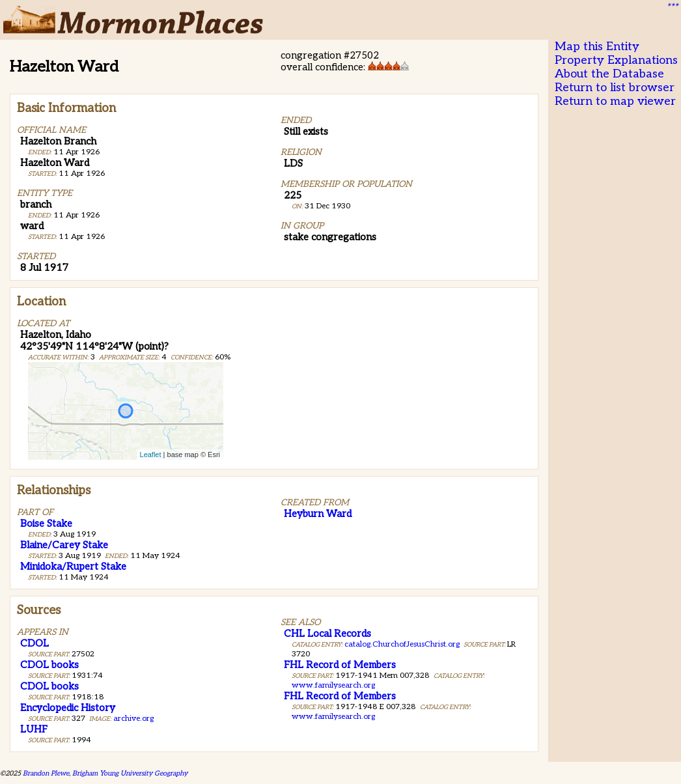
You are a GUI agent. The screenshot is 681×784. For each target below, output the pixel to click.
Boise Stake (46, 524)
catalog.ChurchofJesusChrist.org (402, 644)
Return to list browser (615, 88)
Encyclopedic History (68, 708)
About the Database (609, 74)
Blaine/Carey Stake (64, 545)
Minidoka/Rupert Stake (73, 567)
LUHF (34, 729)
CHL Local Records (327, 634)
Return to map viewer (615, 101)
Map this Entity (597, 47)
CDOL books (49, 665)
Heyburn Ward (318, 514)
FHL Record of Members (340, 665)
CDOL (35, 643)
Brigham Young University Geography (130, 773)
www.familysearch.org (333, 685)
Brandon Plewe (46, 773)
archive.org (133, 719)
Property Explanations (616, 60)
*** (672, 7)
